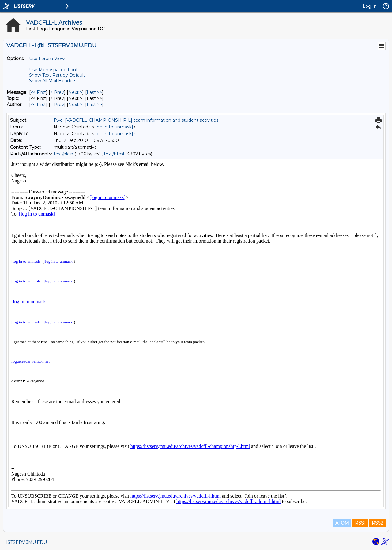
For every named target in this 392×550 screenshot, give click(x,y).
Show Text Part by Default (57, 75)
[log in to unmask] (114, 127)
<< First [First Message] (38, 92)
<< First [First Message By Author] (38, 105)
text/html (114, 154)
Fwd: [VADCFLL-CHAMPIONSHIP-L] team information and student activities (136, 120)
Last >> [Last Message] (94, 92)
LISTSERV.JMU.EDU (25, 542)
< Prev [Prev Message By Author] (57, 105)
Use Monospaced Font (53, 70)
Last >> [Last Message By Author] (94, 105)
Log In (370, 6)
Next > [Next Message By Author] (75, 105)
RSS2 (377, 523)
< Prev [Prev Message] (57, 92)
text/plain (63, 154)
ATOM (342, 523)
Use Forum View (47, 59)
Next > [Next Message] (75, 92)
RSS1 (360, 523)
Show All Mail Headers (53, 81)
